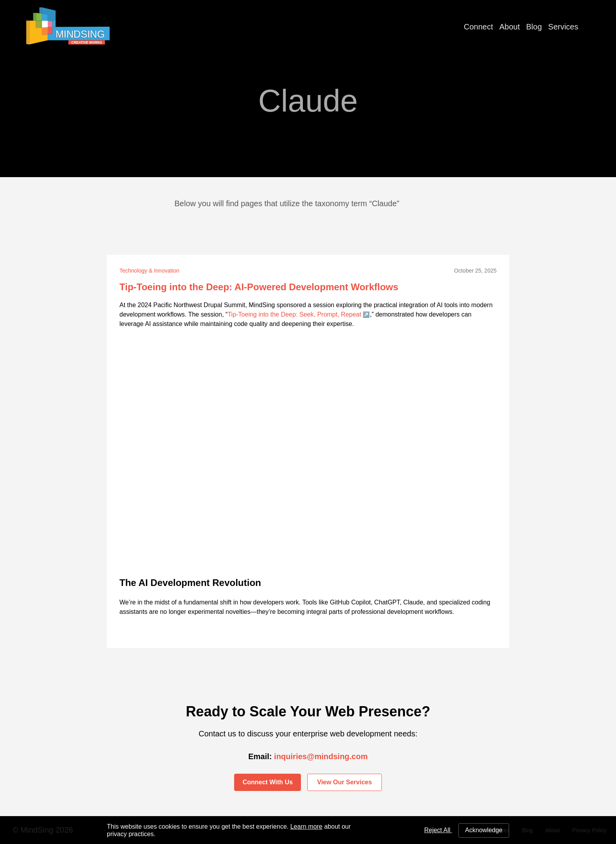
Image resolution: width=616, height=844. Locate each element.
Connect (479, 27)
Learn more (306, 827)
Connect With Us (268, 782)
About (510, 27)
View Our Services (344, 782)
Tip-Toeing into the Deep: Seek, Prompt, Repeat (294, 314)
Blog (534, 27)
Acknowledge (484, 830)
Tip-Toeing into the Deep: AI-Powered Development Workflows (259, 287)
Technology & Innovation (149, 271)
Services (563, 27)
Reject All (438, 830)
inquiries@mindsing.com (321, 756)
